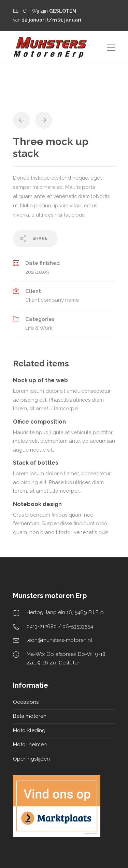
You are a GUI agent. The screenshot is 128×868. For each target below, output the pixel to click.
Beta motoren (30, 716)
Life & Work (39, 328)
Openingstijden (31, 759)
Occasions (26, 702)
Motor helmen (30, 744)
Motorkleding (29, 730)
